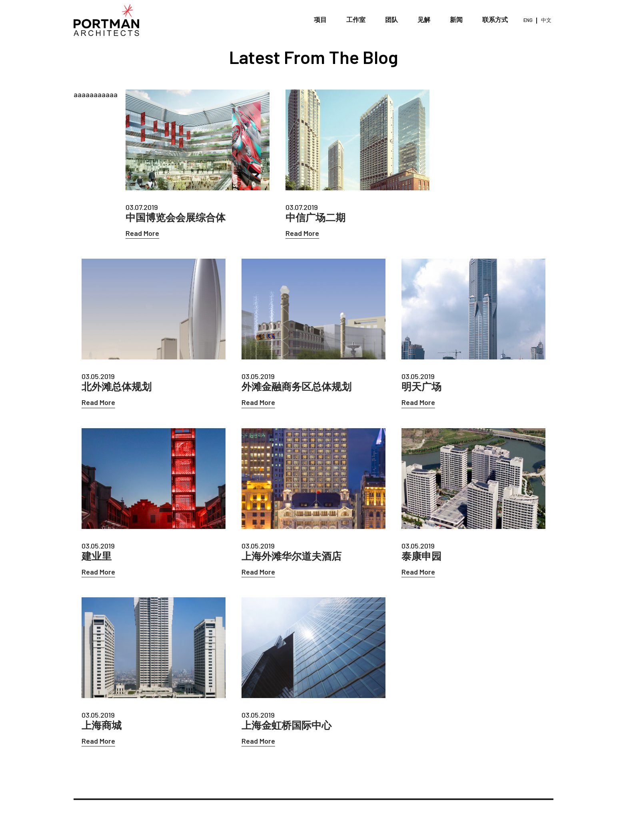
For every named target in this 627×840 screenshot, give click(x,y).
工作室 (356, 20)
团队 (391, 20)
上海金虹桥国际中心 (287, 725)
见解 (424, 20)
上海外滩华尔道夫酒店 (292, 556)
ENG (528, 20)
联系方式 (495, 20)
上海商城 (102, 725)
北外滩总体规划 (117, 386)
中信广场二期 (315, 217)
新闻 (456, 20)
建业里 (97, 556)
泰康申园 (421, 556)
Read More (142, 233)
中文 (546, 20)
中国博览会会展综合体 (176, 217)
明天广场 (421, 386)
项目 (320, 20)
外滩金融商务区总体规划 (297, 386)
